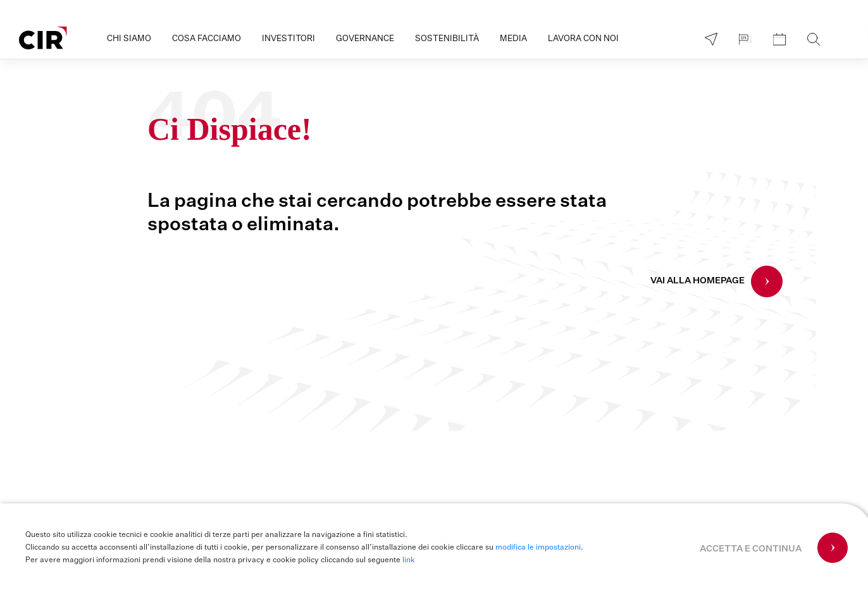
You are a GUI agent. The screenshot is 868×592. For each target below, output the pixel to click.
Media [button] (513, 39)
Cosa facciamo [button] (207, 39)
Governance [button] (365, 39)
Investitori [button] (288, 39)
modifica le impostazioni (538, 548)
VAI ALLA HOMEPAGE (697, 281)
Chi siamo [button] (129, 39)
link (409, 560)
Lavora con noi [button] (583, 39)
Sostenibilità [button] (447, 39)
